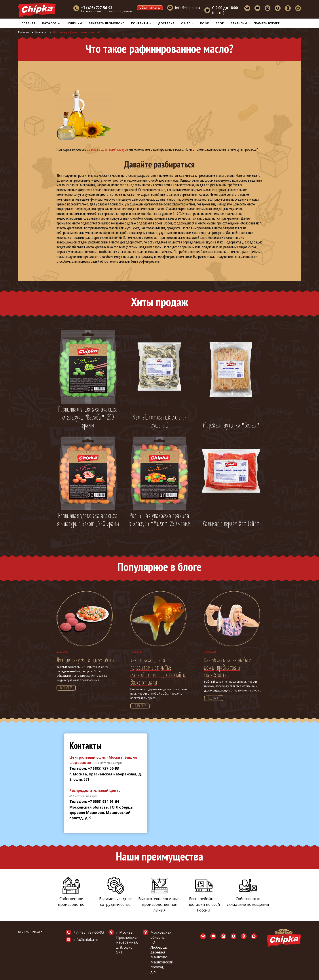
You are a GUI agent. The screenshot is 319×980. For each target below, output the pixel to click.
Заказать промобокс (106, 23)
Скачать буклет (267, 23)
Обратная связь (150, 8)
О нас (187, 23)
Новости (41, 32)
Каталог (51, 23)
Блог (220, 23)
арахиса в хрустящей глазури (107, 149)
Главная (28, 23)
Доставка (166, 23)
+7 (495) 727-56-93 (89, 932)
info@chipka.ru (187, 8)
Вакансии (239, 23)
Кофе (204, 23)
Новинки (74, 23)
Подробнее (66, 688)
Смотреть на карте (110, 763)
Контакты (141, 23)
